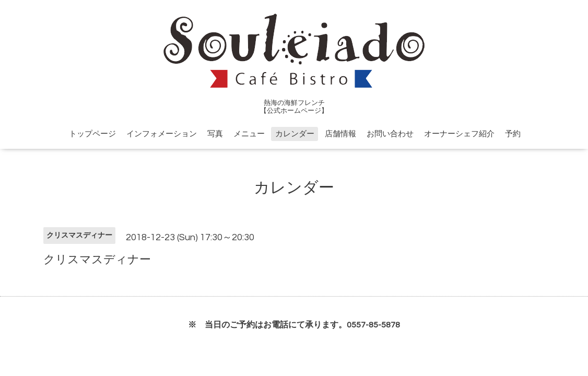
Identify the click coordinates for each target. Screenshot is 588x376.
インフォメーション (162, 134)
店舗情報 (340, 134)
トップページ (92, 134)
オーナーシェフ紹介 (459, 134)
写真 (215, 134)
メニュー (249, 134)
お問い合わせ (390, 134)
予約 (513, 134)
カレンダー (295, 134)
